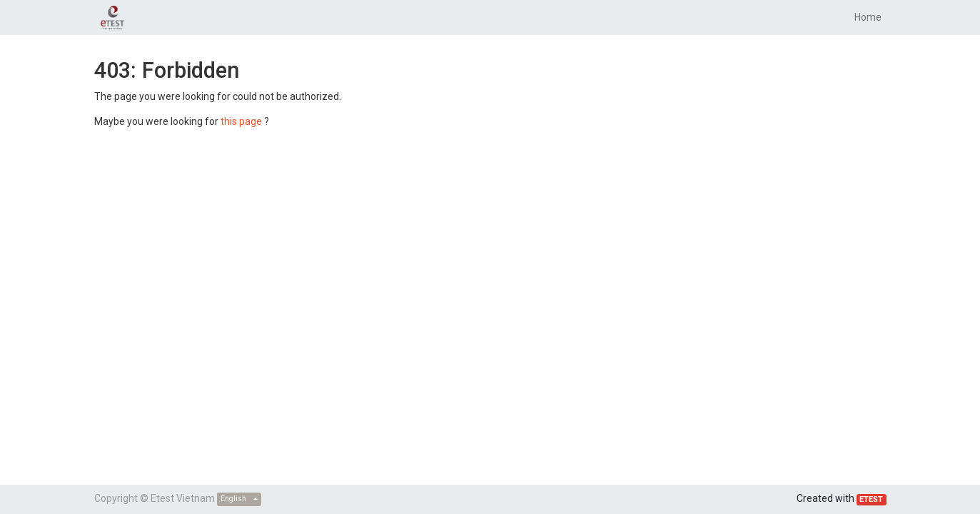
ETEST (871, 499)
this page (241, 121)
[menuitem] (868, 17)
